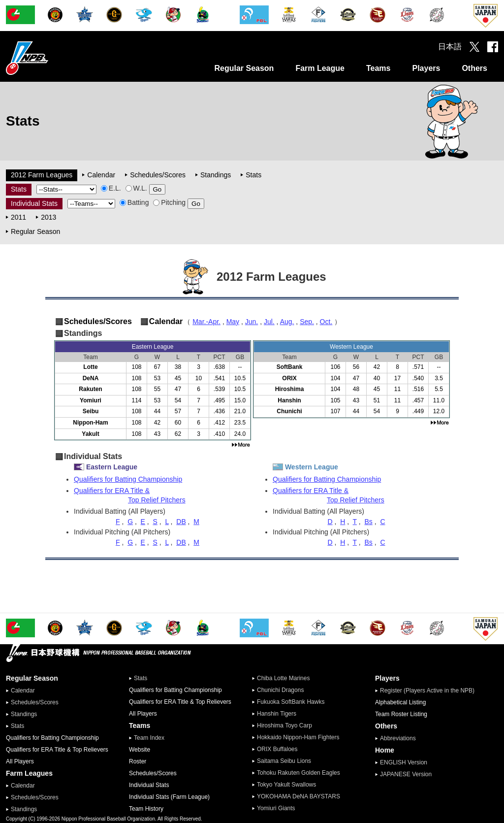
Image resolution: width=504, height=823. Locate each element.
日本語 (450, 47)
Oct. (326, 322)
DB (181, 522)
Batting (134, 202)
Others (474, 68)
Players (426, 68)
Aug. (287, 322)
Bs (368, 522)
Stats (253, 175)
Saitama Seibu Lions (284, 761)
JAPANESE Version (406, 774)
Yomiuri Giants (276, 808)
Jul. (269, 322)
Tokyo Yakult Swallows (286, 785)
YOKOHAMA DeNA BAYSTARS (299, 796)
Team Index (149, 738)
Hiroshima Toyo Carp (284, 725)
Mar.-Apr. (206, 322)
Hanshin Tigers (277, 714)
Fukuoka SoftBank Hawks (291, 702)
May (233, 322)
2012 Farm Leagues (42, 175)
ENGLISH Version (404, 762)
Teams (378, 68)
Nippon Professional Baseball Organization (52, 58)
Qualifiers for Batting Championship (128, 479)
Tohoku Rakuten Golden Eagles (299, 773)
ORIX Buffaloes (277, 749)
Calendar (101, 175)
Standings (216, 175)
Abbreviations (398, 738)
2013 (48, 217)
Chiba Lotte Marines (283, 678)
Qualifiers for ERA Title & (162, 495)
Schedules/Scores (158, 175)
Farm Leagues (29, 773)
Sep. (307, 322)
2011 (18, 217)
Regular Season (244, 68)
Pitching (169, 202)
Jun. (252, 322)
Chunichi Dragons (280, 690)
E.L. (111, 188)
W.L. (136, 188)
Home (385, 750)
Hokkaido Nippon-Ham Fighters (298, 737)
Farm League (320, 68)
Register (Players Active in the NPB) (430, 691)
